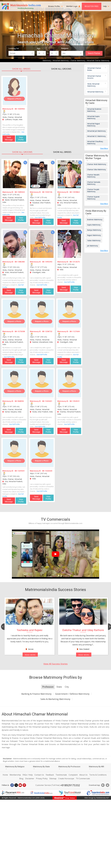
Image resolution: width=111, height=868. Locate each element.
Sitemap (53, 779)
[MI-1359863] (69, 174)
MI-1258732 (47, 331)
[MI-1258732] (42, 314)
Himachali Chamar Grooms (94, 77)
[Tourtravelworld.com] (70, 793)
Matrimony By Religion (15, 768)
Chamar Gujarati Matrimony (93, 198)
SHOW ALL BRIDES (21, 69)
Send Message (9, 139)
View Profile (21, 139)
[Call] (25, 163)
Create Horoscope (66, 779)
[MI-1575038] (14, 314)
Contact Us (39, 775)
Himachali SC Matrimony (96, 136)
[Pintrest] (24, 785)
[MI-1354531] (69, 383)
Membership (15, 775)
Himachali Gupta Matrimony (93, 117)
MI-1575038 (20, 331)
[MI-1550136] (42, 174)
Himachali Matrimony (95, 92)
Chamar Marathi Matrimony (93, 176)
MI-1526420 (47, 471)
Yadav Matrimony (94, 240)
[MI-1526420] (42, 453)
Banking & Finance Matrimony (36, 694)
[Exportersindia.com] (98, 793)
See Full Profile (40, 217)
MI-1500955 (20, 109)
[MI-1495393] (42, 244)
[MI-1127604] (69, 314)
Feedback (50, 775)
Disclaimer (30, 779)
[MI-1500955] (14, 91)
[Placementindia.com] (13, 793)
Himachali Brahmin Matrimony (94, 110)
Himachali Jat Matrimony (96, 131)
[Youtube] (20, 785)
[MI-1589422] (14, 174)
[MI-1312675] (69, 244)
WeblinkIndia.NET (103, 798)
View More (104, 148)
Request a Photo (14, 99)
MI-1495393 (47, 262)
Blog (21, 779)
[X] (16, 785)
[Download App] (103, 785)
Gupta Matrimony (94, 225)
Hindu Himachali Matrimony (93, 85)
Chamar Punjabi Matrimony (93, 190)
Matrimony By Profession (69, 768)
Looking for (14, 48)
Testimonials (61, 775)
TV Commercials (83, 779)
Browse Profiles (55, 6)
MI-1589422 (20, 192)
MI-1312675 (75, 262)
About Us (83, 775)
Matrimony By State (41, 768)
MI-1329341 (20, 471)
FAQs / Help (28, 775)
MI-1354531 (75, 401)
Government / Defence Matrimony (72, 694)
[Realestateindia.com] (41, 793)
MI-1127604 (75, 331)
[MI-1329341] (14, 453)
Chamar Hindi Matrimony (97, 164)
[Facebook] (12, 785)
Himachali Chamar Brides (94, 69)
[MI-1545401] (42, 383)
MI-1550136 (47, 192)
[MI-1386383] (14, 244)
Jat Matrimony (92, 246)
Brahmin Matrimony (95, 220)
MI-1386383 (20, 262)
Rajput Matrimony (94, 235)
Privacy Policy (42, 779)
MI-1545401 (47, 401)
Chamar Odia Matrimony (96, 169)
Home (5, 775)
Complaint (73, 775)
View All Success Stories (55, 664)
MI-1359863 (75, 192)
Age (39, 48)
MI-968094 (19, 401)
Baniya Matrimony (94, 230)
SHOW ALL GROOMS (61, 69)
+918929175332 (70, 785)
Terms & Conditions (98, 775)
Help (106, 6)
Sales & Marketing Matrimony (55, 699)
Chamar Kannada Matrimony (94, 183)
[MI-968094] (14, 383)
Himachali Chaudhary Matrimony (95, 142)
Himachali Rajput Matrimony (93, 125)
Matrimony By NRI (96, 768)
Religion (65, 48)
